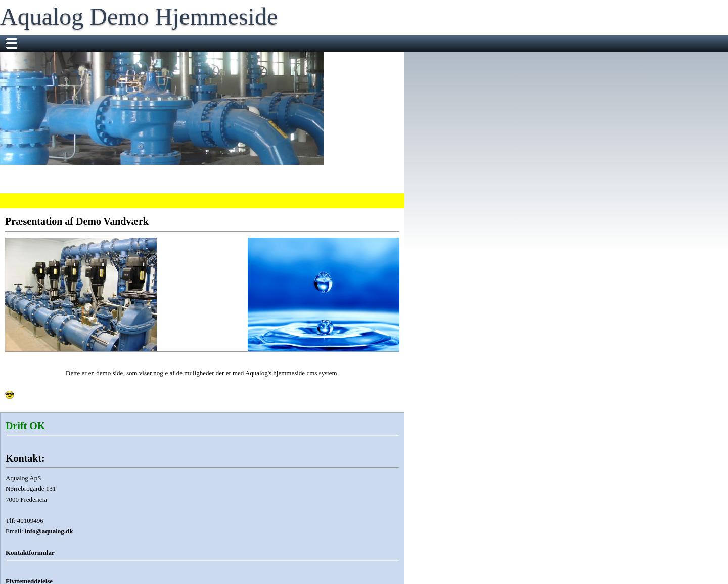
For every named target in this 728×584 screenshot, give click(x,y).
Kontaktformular (30, 552)
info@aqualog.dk (49, 531)
